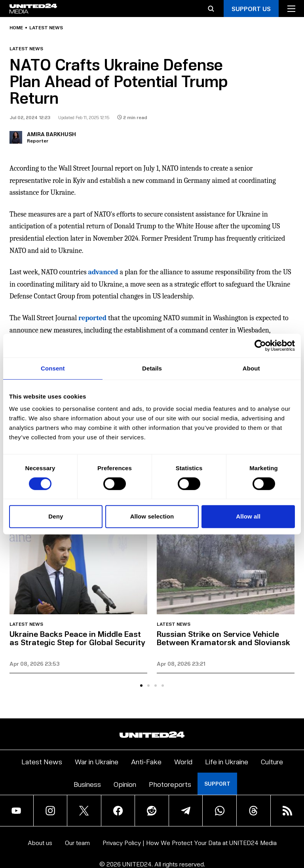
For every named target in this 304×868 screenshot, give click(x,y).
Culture (272, 761)
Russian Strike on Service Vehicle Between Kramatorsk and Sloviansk (223, 638)
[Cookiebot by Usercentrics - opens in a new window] (260, 346)
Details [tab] (152, 368)
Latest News (42, 761)
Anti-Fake (146, 761)
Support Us (251, 9)
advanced (103, 272)
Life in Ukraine (227, 761)
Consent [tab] (53, 368)
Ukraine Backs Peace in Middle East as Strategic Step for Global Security (77, 638)
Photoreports (170, 784)
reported (92, 318)
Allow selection (152, 516)
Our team (77, 842)
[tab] (141, 686)
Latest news (46, 28)
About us (40, 842)
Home (16, 28)
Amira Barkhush (51, 134)
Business (87, 784)
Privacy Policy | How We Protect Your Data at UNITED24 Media (190, 842)
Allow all (248, 516)
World (183, 761)
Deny (56, 516)
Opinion (125, 784)
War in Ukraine (97, 761)
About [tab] (251, 368)
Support (217, 783)
